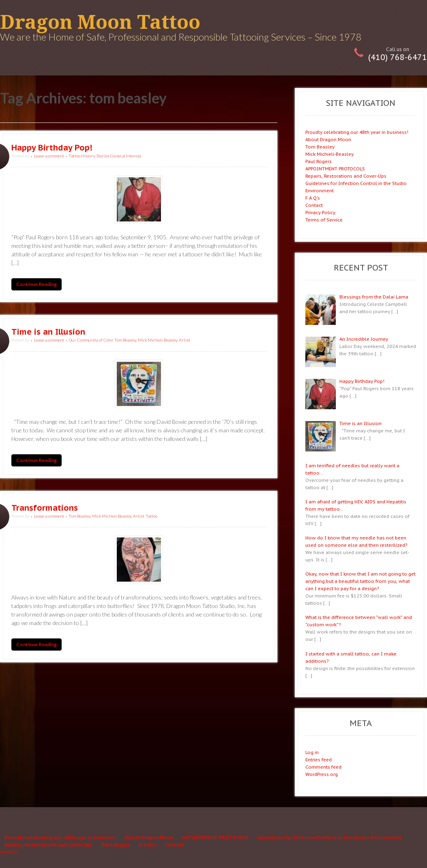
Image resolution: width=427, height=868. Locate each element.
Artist (185, 340)
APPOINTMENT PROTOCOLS (335, 169)
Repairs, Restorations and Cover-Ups (346, 176)
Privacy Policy (320, 212)
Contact (314, 205)
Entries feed (319, 759)
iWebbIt (9, 852)
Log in (312, 752)
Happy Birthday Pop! (52, 148)
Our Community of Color (91, 340)
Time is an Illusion (48, 332)
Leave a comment (49, 156)
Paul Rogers (319, 161)
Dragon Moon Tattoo (100, 22)
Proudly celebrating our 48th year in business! (357, 132)
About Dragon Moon (328, 139)
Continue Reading (36, 285)
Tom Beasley (126, 340)
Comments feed (323, 767)
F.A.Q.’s (313, 198)
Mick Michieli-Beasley (158, 340)
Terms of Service (324, 220)
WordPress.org (322, 774)
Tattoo (152, 516)
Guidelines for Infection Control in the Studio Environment (329, 837)
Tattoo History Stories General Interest (105, 156)
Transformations (45, 508)
